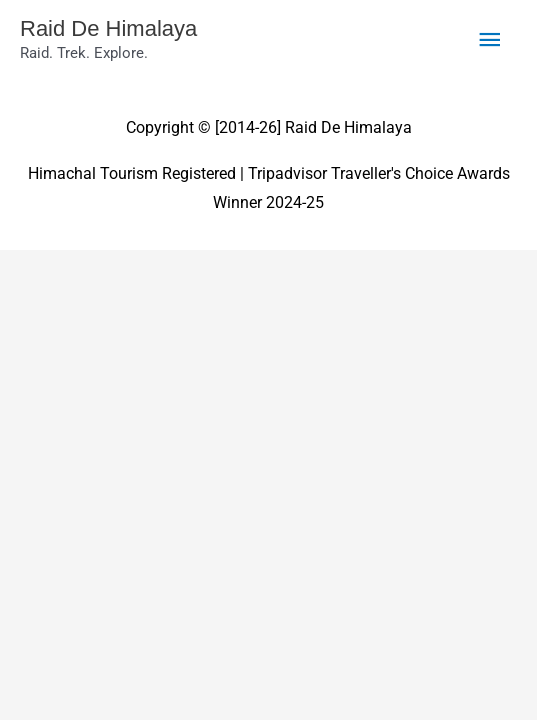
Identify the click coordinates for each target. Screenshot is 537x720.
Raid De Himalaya (108, 28)
